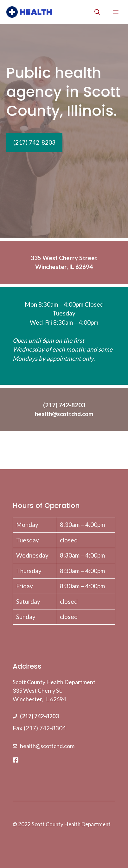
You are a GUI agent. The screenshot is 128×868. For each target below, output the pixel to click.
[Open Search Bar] (97, 12)
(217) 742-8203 (39, 716)
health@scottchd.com (47, 746)
